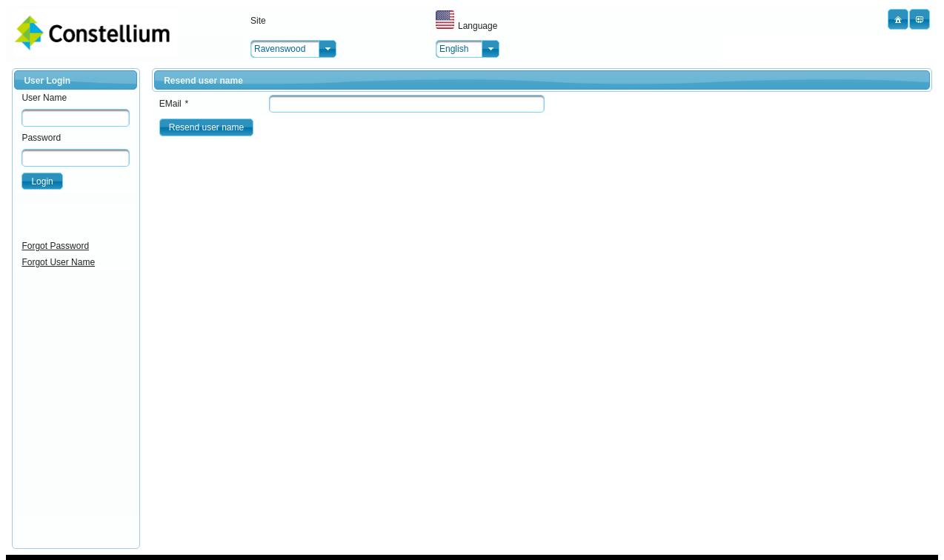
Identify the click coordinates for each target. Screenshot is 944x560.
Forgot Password (55, 246)
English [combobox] (454, 49)
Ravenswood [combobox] (280, 49)
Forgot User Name (58, 262)
